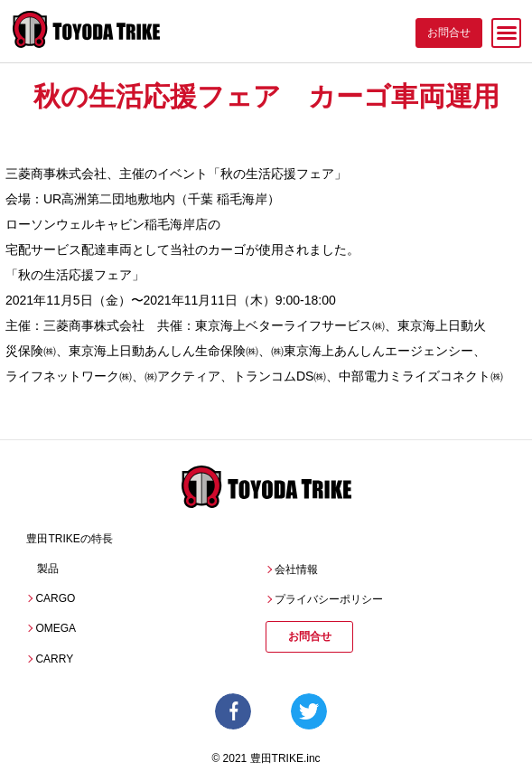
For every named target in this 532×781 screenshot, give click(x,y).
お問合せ (310, 636)
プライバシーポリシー (329, 599)
